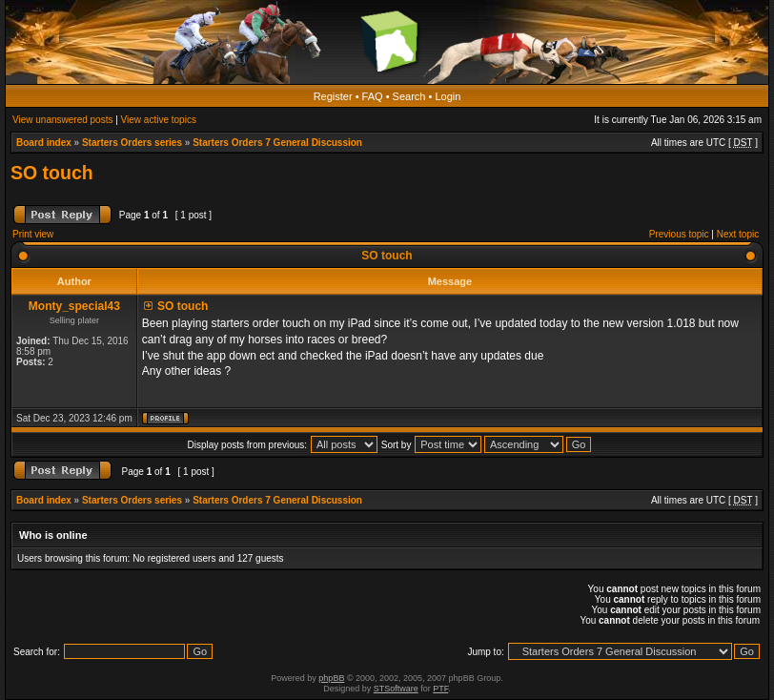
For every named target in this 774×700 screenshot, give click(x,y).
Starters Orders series (132, 143)
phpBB (331, 678)
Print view (33, 234)
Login (448, 96)
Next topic (738, 234)
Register (333, 96)
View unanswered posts (62, 120)
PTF (440, 689)
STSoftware (396, 689)
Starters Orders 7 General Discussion (277, 143)
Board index (44, 143)
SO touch (52, 173)
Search (409, 96)
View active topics (159, 120)
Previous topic (679, 234)
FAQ (373, 96)
